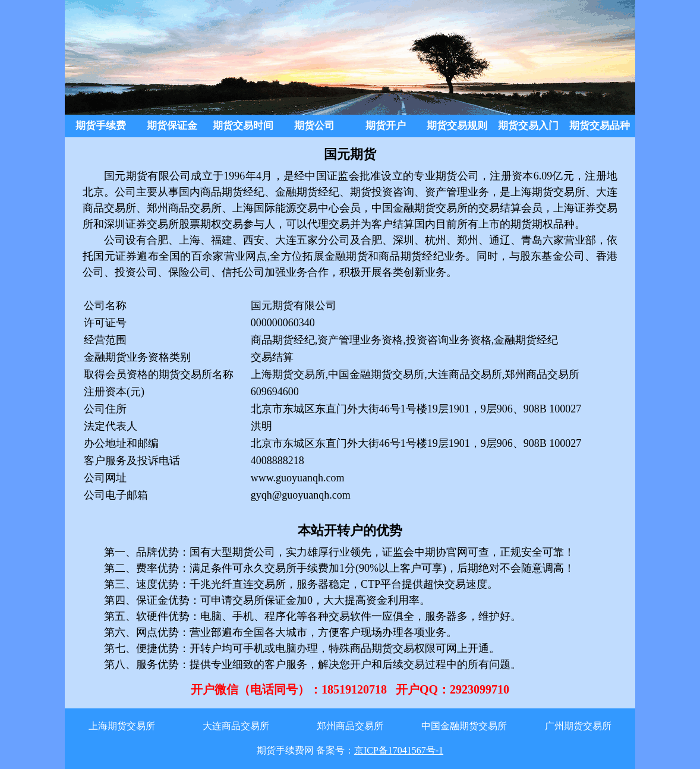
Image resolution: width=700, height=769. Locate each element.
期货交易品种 (600, 126)
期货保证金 (172, 126)
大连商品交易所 (236, 726)
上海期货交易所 (122, 726)
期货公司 (314, 126)
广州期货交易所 (578, 726)
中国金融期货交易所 (464, 726)
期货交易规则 (457, 126)
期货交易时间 (243, 126)
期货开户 (386, 126)
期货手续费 (101, 126)
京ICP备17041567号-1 (399, 750)
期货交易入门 (528, 126)
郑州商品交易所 (350, 726)
